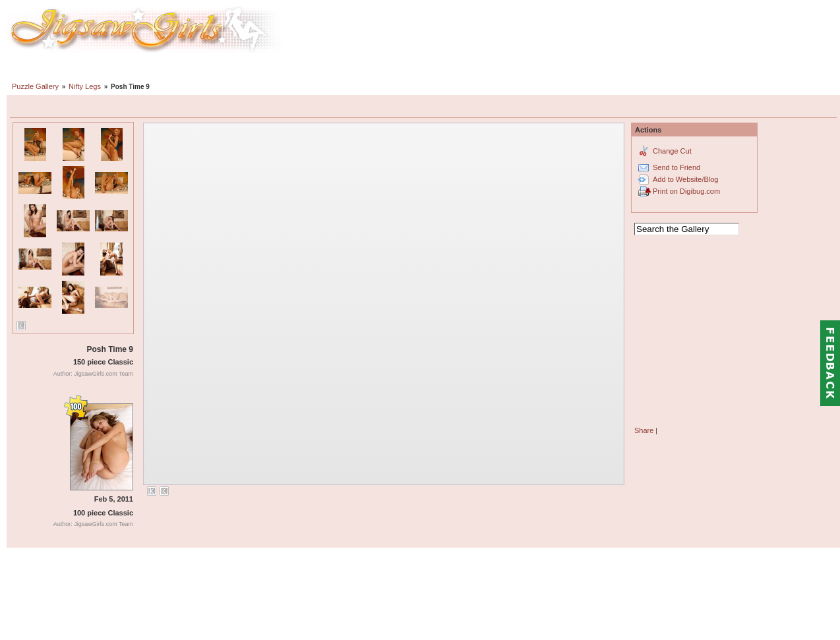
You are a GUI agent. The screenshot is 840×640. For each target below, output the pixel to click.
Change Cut (672, 151)
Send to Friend (676, 167)
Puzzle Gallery (35, 86)
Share (644, 430)
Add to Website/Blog (685, 179)
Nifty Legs (85, 86)
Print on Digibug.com (686, 191)
